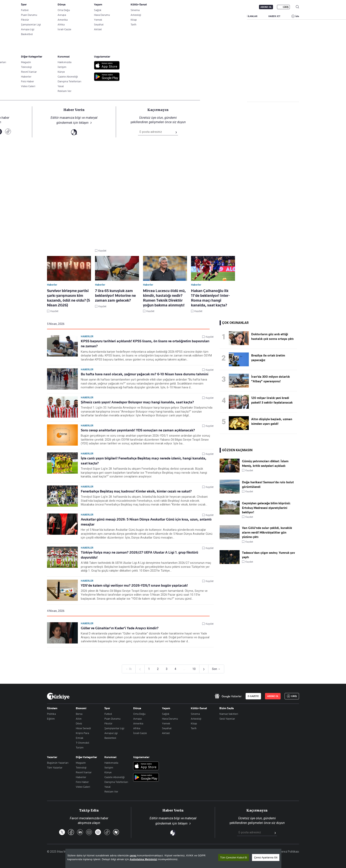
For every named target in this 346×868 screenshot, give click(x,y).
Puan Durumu (112, 719)
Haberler (52, 96)
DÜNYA (189, 16)
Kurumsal (110, 757)
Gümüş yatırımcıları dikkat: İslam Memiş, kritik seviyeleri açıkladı (265, 463)
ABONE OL (266, 7)
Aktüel (166, 733)
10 (194, 669)
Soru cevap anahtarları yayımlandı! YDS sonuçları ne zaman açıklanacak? (138, 430)
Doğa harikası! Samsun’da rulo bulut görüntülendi (268, 484)
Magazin (81, 763)
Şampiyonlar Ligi (114, 728)
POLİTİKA (148, 16)
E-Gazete (67, 7)
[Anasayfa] (58, 696)
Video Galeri (83, 787)
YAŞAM (225, 16)
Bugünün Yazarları (58, 763)
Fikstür (108, 723)
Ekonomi (81, 708)
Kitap (194, 723)
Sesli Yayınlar (227, 719)
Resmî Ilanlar (84, 772)
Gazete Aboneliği (92, 7)
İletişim (109, 767)
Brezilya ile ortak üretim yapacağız (268, 358)
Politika (51, 714)
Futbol (108, 714)
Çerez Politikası (289, 852)
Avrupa (137, 719)
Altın (79, 719)
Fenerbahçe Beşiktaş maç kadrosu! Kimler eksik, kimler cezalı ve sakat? (136, 491)
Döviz (79, 723)
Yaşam (166, 708)
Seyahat (167, 728)
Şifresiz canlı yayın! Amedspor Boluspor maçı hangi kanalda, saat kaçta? (137, 402)
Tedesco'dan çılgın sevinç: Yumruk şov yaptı (268, 555)
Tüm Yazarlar (55, 767)
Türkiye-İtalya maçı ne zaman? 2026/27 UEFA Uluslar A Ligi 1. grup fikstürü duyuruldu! (139, 555)
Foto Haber (82, 782)
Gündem (52, 708)
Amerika (138, 723)
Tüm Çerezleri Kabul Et (234, 857)
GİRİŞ (286, 7)
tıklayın (183, 823)
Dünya (137, 708)
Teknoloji (81, 767)
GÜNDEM (127, 16)
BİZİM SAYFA (104, 16)
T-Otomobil (82, 743)
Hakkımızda (111, 763)
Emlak (80, 738)
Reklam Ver (111, 791)
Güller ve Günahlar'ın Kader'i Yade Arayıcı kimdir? (120, 628)
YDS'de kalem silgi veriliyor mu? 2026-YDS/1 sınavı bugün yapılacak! (134, 585)
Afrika (137, 728)
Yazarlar (52, 757)
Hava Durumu (170, 719)
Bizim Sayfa (227, 708)
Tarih (194, 728)
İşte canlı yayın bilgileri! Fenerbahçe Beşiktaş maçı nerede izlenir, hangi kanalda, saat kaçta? (144, 461)
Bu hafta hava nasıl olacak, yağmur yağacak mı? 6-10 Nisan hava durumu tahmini (145, 374)
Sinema (195, 714)
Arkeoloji (196, 719)
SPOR (207, 16)
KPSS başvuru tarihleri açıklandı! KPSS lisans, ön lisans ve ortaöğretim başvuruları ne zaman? (145, 344)
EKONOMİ (169, 16)
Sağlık (166, 714)
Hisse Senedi (83, 728)
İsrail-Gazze (140, 733)
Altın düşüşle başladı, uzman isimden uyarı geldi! (272, 421)
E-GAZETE (253, 696)
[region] (173, 858)
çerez (133, 855)
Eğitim (51, 719)
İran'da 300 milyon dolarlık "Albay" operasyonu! (270, 379)
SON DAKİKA (56, 16)
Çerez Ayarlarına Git (266, 857)
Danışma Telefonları (116, 782)
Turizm (80, 747)
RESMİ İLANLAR (249, 16)
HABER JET (274, 16)
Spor (107, 708)
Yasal (107, 787)
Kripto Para (82, 733)
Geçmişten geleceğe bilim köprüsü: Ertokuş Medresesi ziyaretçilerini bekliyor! (266, 508)
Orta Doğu (139, 714)
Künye (108, 772)
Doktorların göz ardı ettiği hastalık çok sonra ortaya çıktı (272, 336)
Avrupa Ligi (111, 733)
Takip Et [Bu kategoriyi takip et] (173, 88)
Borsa (79, 714)
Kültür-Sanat (199, 708)
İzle (297, 16)
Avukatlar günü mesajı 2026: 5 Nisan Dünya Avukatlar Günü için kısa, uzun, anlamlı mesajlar (146, 522)
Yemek (166, 723)
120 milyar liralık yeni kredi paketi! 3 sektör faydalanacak (272, 400)
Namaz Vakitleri (229, 714)
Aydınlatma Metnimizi (143, 859)
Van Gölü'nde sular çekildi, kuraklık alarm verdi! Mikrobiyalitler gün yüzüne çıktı (267, 532)
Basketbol (110, 738)
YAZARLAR (80, 16)
